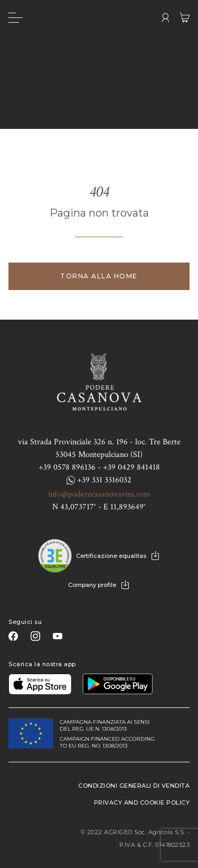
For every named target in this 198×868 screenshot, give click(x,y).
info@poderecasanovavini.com (99, 494)
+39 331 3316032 (99, 480)
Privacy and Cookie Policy (142, 802)
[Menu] (16, 18)
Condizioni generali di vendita (134, 786)
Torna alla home (99, 276)
